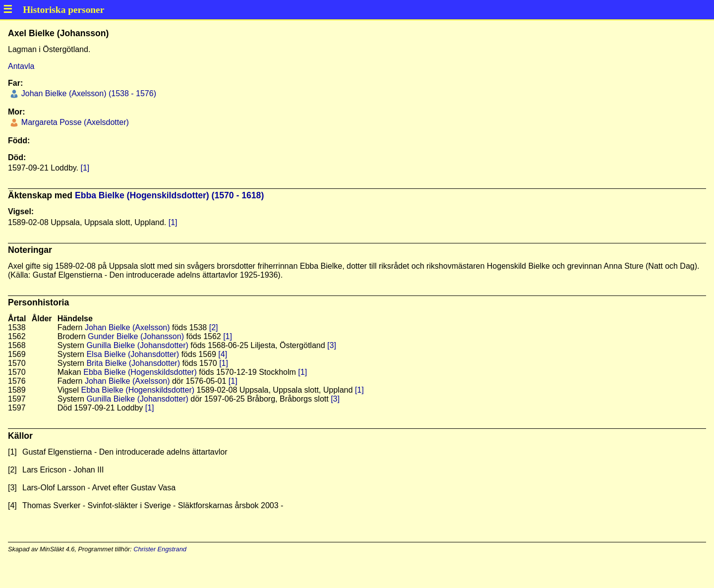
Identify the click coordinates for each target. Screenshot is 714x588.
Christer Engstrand (160, 549)
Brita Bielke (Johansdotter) (133, 363)
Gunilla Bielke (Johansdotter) (137, 345)
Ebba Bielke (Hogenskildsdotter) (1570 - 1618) (169, 195)
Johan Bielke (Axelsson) (127, 327)
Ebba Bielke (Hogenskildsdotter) (140, 372)
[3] (332, 345)
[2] (214, 327)
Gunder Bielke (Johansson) (136, 336)
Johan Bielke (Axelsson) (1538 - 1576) (88, 93)
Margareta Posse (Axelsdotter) (74, 122)
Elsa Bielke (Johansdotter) (133, 354)
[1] (85, 168)
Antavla (21, 66)
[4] (223, 354)
